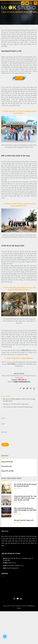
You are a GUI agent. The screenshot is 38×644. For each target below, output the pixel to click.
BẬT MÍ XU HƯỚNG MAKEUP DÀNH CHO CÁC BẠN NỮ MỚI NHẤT (19, 400)
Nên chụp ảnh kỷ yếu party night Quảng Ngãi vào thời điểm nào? (25, 510)
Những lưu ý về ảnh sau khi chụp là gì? (16, 404)
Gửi (5, 445)
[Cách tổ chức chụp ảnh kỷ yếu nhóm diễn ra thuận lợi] (19, 77)
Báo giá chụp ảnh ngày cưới (24, 520)
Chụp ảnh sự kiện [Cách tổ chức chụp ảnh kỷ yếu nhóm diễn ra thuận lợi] (7, 471)
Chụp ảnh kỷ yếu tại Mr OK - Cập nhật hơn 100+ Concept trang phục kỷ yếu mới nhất (25, 498)
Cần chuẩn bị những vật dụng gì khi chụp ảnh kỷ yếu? (25, 485)
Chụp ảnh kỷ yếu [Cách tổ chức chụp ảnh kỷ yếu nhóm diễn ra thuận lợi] (7, 462)
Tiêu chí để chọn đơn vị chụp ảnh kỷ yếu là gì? (18, 407)
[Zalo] (34, 389)
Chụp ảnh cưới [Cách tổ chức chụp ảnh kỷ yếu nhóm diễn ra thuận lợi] (6, 466)
